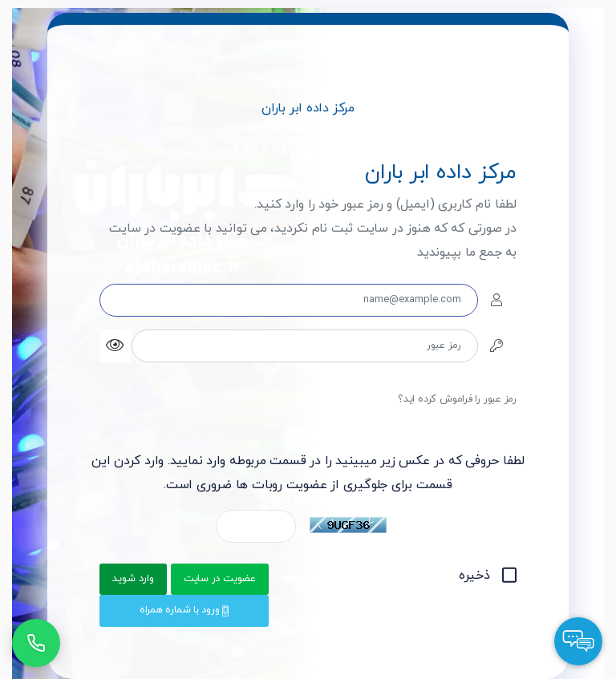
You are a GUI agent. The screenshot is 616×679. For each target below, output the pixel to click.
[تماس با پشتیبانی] (36, 643)
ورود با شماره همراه (184, 610)
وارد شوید (133, 579)
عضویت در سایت (220, 579)
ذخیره (488, 576)
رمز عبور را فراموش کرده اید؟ (457, 399)
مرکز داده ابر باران (308, 108)
